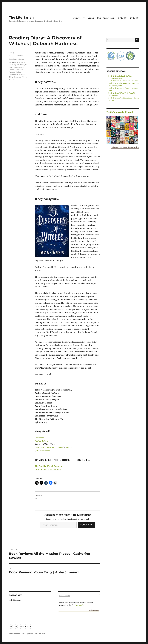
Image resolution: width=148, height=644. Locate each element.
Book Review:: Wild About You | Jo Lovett (123, 81)
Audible (68, 447)
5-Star (21, 62)
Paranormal (13, 74)
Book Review (14, 59)
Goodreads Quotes (94, 610)
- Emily (12, 53)
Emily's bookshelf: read (120, 112)
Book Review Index (106, 18)
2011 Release (14, 62)
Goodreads (39, 438)
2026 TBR (135, 18)
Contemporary (19, 67)
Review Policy (78, 18)
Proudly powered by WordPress (34, 634)
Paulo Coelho (80, 605)
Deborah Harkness (16, 70)
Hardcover (40, 447)
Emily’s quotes (64, 595)
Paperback (51, 447)
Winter (12, 79)
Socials (91, 18)
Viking (24, 77)
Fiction (18, 72)
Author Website (42, 441)
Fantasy (22, 59)
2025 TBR (123, 18)
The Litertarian (21, 17)
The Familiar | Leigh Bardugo (48, 466)
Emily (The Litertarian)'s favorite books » (125, 147)
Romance (17, 77)
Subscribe (86, 525)
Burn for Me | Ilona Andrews (48, 469)
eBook (60, 447)
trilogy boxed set (43, 451)
